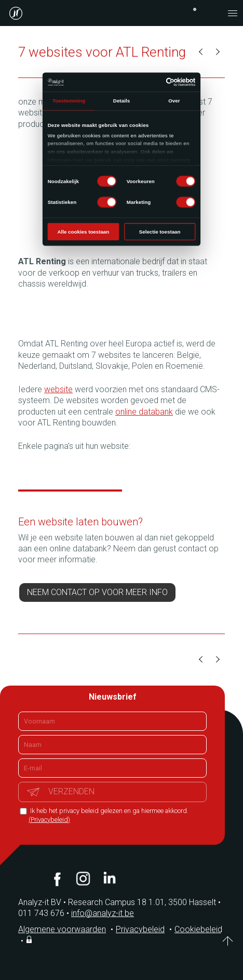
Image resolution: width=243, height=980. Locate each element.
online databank (144, 412)
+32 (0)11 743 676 (195, 9)
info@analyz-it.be (103, 913)
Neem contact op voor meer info (97, 592)
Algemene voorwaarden (62, 929)
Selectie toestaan (160, 232)
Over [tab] (174, 101)
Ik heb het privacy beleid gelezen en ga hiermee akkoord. (109, 815)
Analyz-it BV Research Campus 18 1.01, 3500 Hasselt (117, 902)
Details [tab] (122, 101)
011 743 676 (45, 913)
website (58, 389)
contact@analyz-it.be (212, 13)
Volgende (217, 52)
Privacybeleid (140, 929)
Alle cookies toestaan (84, 232)
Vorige (201, 52)
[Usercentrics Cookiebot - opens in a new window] (166, 82)
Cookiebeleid (198, 929)
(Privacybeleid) (49, 820)
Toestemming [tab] (69, 101)
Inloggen (30, 939)
